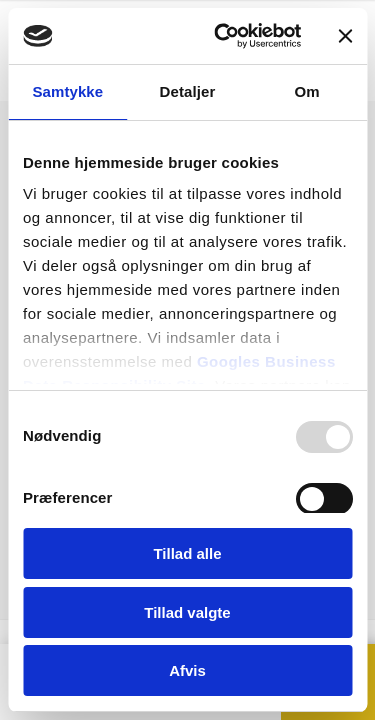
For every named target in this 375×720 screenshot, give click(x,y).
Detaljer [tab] (188, 91)
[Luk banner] (345, 36)
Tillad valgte (187, 612)
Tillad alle (187, 553)
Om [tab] (307, 91)
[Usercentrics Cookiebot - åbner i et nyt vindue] (223, 36)
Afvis (187, 670)
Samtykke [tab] (67, 91)
